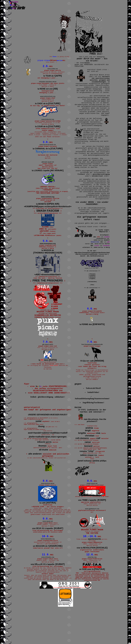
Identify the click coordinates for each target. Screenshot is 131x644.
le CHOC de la (48, 108)
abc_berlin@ (95, 256)
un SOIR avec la (92, 603)
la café (48, 530)
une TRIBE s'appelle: (92, 528)
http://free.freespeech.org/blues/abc (87, 255)
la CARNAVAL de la (48, 157)
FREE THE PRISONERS (48, 299)
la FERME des (92, 327)
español (92, 277)
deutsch (92, 278)
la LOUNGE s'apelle (48, 181)
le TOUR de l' (53, 78)
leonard (88, 471)
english (92, 280)
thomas (42, 473)
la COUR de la (48, 133)
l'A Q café (92, 382)
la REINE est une (48, 92)
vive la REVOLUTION (92, 580)
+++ (48, 459)
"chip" (87, 477)
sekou (89, 481)
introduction (92, 283)
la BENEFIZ (48, 218)
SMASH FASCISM (48, 225)
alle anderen (35, 481)
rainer (88, 467)
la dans (48, 381)
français (92, 275)
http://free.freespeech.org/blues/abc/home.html (92, 253)
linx (92, 286)
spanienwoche (94, 570)
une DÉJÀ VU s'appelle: (48, 559)
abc (95, 237)
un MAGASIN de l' (48, 578)
